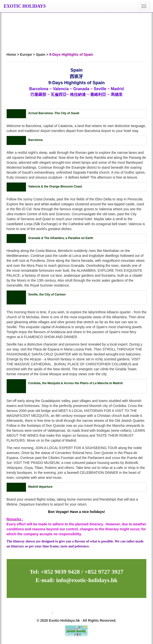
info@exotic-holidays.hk (86, 580)
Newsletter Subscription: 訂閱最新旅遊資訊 (76, 606)
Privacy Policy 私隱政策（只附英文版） (85, 613)
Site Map (44, 613)
